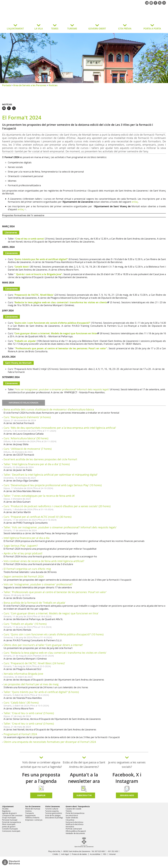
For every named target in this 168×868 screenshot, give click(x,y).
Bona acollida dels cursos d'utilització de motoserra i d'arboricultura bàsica (49, 409)
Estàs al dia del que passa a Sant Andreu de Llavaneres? (84, 765)
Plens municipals (9, 824)
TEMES (55, 29)
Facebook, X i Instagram (127, 778)
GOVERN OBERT (97, 29)
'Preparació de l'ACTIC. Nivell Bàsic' (34, 295)
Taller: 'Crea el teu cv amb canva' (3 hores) (29, 713)
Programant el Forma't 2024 (20, 734)
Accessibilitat (95, 854)
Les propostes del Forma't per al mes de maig (31, 684)
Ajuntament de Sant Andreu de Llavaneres (25, 16)
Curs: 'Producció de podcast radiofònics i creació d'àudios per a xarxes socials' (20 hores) (57, 506)
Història (28, 811)
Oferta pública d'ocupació (76, 831)
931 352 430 (113, 851)
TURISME (72, 29)
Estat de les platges (53, 815)
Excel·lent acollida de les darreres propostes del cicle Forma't (40, 459)
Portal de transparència (11, 822)
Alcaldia (5, 809)
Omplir (41, 795)
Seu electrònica (72, 815)
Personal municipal (10, 820)
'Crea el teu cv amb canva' (30, 239)
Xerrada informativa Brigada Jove (23, 674)
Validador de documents (75, 833)
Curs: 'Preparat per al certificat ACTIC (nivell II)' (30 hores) (37, 517)
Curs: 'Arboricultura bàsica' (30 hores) (26, 438)
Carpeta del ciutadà (73, 809)
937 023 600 (100, 851)
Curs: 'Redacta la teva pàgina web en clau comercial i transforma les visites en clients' (55, 653)
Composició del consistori (12, 815)
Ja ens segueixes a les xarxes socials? (127, 765)
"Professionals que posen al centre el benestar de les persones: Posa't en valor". (61, 348)
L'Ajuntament (8, 806)
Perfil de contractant (74, 829)
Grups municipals (9, 818)
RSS (105, 854)
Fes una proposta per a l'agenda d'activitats (41, 781)
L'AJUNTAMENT (15, 29)
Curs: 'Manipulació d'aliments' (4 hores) (27, 417)
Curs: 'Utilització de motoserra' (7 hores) (28, 449)
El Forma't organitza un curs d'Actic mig (27, 569)
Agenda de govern (9, 813)
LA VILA (39, 29)
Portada (6, 85)
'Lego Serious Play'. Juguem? (21, 546)
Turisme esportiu (52, 811)
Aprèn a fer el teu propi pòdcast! (23, 553)
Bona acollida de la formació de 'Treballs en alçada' (34, 603)
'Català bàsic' (22, 267)
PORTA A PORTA (152, 29)
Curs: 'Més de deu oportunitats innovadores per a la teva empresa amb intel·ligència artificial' (60, 428)
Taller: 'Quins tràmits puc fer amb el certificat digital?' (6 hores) (41, 692)
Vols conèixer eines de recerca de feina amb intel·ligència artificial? (44, 561)
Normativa (70, 827)
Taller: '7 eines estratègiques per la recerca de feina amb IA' (39, 496)
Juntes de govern (9, 827)
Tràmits (69, 811)
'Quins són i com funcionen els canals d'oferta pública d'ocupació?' (52, 323)
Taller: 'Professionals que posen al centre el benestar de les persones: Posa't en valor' (55, 592)
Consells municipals (10, 829)
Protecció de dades (79, 854)
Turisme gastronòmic (54, 813)
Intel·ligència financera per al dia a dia (26, 538)
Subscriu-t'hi (84, 795)
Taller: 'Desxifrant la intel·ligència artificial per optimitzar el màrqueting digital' (51, 475)
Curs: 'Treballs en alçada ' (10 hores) (25, 624)
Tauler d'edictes (72, 818)
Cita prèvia (70, 820)
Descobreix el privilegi (54, 818)
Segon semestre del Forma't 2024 (24, 576)
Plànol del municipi (33, 809)
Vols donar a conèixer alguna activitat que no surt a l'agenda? (41, 765)
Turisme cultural (52, 809)
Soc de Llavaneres (33, 806)
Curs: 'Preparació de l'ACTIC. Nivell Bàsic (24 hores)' (34, 663)
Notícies (53, 85)
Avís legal (65, 854)
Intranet (112, 854)
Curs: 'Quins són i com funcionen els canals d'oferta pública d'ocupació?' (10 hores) (54, 634)
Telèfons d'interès (32, 818)
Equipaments (30, 815)
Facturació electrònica (74, 822)
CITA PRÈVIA (125, 29)
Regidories (6, 811)
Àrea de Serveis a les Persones (30, 85)
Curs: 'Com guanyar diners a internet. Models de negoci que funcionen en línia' (51, 613)
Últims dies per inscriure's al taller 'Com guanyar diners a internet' (43, 645)
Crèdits (55, 854)
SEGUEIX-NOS (127, 795)
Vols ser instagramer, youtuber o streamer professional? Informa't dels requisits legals (62, 389)
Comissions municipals (11, 831)
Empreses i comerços (34, 820)
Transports (30, 813)
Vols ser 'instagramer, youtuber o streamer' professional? (38, 584)
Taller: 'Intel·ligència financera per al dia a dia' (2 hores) (37, 464)
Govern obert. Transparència (78, 806)
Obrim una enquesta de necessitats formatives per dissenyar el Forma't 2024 (50, 742)
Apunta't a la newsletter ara (84, 778)
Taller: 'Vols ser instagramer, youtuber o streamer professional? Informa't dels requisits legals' (60, 527)
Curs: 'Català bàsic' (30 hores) (21, 703)
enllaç (135, 202)
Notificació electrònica (75, 824)
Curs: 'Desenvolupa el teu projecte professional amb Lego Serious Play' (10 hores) (53, 485)
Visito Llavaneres (53, 806)
